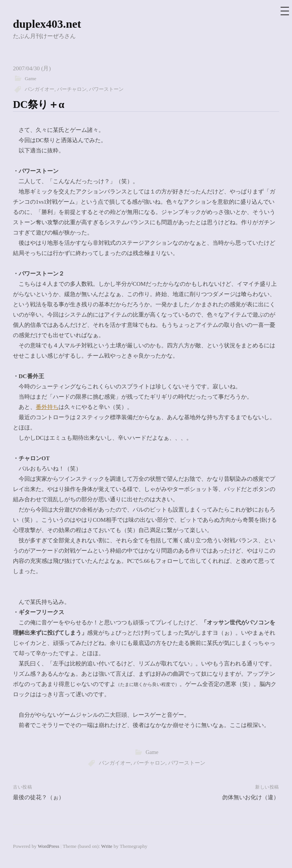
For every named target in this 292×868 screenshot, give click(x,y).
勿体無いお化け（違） (251, 797)
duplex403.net (47, 24)
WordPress (48, 846)
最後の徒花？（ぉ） (39, 797)
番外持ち (47, 407)
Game (30, 79)
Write (107, 846)
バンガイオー (40, 89)
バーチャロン (72, 89)
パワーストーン (106, 89)
